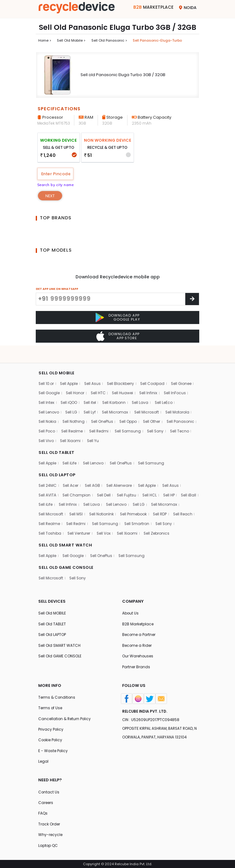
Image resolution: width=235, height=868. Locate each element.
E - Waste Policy (53, 750)
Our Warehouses (138, 654)
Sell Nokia (48, 408)
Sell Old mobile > (71, 40)
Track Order (49, 824)
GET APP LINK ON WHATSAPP (57, 289)
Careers (46, 802)
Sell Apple (70, 370)
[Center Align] (192, 299)
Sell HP (171, 482)
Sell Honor (76, 379)
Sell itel (91, 389)
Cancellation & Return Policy (65, 717)
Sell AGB (94, 473)
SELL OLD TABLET (57, 439)
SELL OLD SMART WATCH (66, 542)
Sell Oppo (130, 408)
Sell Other (154, 408)
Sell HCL (151, 482)
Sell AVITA (48, 482)
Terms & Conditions (57, 696)
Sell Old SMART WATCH (60, 644)
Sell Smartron (51, 521)
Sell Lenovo (49, 398)
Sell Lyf (90, 398)
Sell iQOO (70, 389)
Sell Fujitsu (128, 482)
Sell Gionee (184, 370)
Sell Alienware (121, 473)
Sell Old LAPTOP (52, 633)
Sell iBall (46, 492)
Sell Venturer (135, 521)
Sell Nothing (75, 408)
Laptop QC (48, 845)
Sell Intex (47, 389)
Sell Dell (105, 482)
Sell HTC (99, 379)
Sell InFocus (177, 379)
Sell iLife (70, 450)
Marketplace (153, 7)
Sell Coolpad (154, 370)
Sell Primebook (168, 502)
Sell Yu (143, 427)
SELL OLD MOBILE (57, 359)
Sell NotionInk (136, 502)
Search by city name (56, 185)
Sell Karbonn (116, 389)
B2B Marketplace (138, 622)
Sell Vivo (95, 427)
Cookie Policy (51, 739)
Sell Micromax (116, 398)
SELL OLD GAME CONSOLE (66, 565)
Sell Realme (108, 418)
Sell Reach (70, 511)
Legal (43, 761)
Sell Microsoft (148, 398)
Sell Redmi (135, 418)
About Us (131, 611)
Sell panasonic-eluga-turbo (157, 40)
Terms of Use (50, 707)
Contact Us (49, 791)
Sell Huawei (124, 379)
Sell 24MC (48, 473)
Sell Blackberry (122, 370)
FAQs (43, 813)
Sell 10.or (46, 370)
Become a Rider (137, 644)
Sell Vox (160, 521)
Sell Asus (94, 370)
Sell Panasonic (53, 418)
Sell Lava (142, 389)
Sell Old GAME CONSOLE (60, 654)
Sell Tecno (72, 427)
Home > (45, 40)
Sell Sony (47, 427)
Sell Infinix (150, 379)
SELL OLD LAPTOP (57, 462)
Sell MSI (110, 502)
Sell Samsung (165, 418)
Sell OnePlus (104, 408)
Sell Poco (82, 418)
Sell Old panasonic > (109, 40)
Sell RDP (46, 511)
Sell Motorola (179, 398)
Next (50, 196)
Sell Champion (77, 482)
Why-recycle (50, 835)
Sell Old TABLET (52, 622)
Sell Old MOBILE (52, 611)
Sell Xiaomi (120, 427)
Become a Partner (139, 633)
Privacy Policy (51, 728)
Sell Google (49, 379)
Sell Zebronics (52, 530)
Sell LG (72, 398)
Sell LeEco (166, 389)
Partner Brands (136, 665)
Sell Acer (72, 473)
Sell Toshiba (105, 521)
